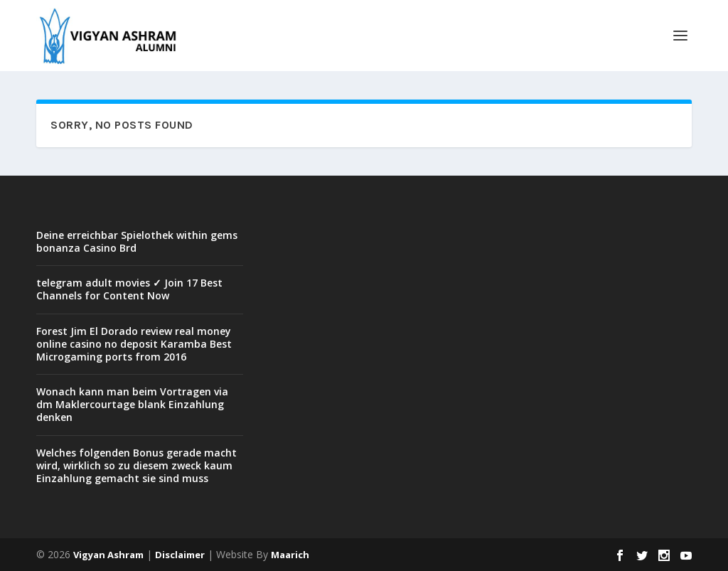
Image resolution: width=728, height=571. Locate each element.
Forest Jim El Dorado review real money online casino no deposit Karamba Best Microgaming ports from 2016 (134, 344)
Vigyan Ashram (108, 555)
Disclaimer (180, 555)
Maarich (290, 555)
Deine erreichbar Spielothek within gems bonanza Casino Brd (137, 241)
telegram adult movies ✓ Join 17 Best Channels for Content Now (129, 289)
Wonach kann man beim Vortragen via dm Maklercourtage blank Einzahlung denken (132, 404)
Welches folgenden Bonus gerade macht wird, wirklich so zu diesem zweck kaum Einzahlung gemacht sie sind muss (136, 465)
